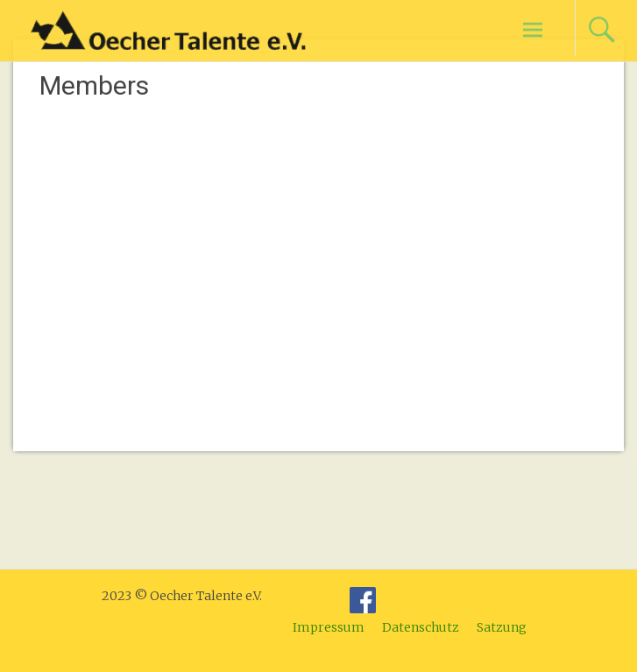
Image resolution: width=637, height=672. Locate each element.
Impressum (329, 627)
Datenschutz (421, 627)
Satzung (502, 627)
